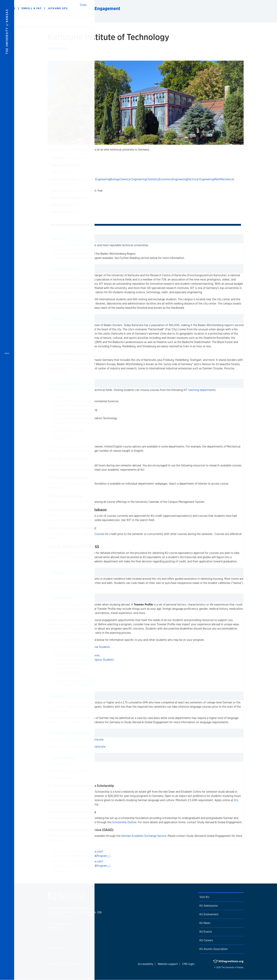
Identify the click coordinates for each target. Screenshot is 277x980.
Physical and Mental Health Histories (77, 655)
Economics (166, 179)
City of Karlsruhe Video (62, 778)
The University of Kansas (232, 967)
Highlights (58, 239)
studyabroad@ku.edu (61, 924)
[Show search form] (261, 8)
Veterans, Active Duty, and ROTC (75, 681)
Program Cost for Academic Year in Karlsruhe (76, 740)
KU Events (206, 932)
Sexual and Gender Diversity (72, 664)
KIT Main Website (58, 764)
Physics (70, 184)
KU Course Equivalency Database (73, 516)
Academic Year (67, 172)
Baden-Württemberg (61, 360)
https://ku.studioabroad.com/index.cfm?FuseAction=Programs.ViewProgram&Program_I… (81, 854)
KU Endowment (209, 914)
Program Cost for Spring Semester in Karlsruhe (77, 747)
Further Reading (63, 757)
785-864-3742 (56, 928)
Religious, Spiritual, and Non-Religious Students (84, 660)
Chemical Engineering (133, 179)
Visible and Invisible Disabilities (74, 685)
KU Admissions (209, 906)
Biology (115, 179)
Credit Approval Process (74, 553)
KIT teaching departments (200, 390)
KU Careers (206, 940)
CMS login (188, 964)
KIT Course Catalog (69, 502)
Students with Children (69, 672)
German (86, 165)
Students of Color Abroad (71, 668)
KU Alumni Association (214, 949)
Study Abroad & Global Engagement (84, 8)
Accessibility (146, 964)
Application (60, 871)
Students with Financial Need (73, 677)
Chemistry (153, 179)
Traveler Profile (62, 598)
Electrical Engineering (201, 179)
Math (217, 179)
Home (30, 19)
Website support (168, 964)
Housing (57, 572)
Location (58, 319)
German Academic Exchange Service (144, 836)
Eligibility (58, 696)
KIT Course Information (67, 484)
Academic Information (67, 384)
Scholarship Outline (124, 822)
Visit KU (204, 897)
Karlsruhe (54, 325)
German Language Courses (88, 534)
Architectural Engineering (94, 179)
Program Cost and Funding (71, 733)
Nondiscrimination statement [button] (66, 964)
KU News (205, 923)
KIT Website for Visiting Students (68, 771)
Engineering (180, 179)
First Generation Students (71, 651)
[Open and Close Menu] (7, 490)
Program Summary (65, 269)
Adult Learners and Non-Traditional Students (82, 647)
